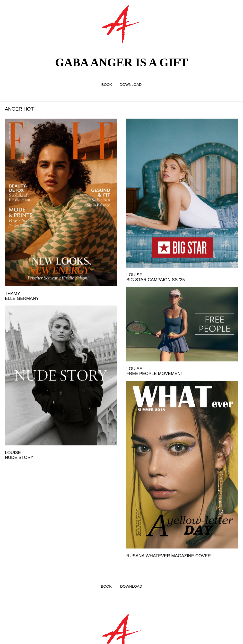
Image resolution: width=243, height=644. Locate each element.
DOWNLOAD (131, 84)
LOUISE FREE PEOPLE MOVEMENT (155, 368)
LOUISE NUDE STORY (19, 452)
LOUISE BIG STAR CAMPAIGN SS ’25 (156, 277)
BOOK (107, 84)
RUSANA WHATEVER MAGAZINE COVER (169, 555)
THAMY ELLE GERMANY (22, 296)
